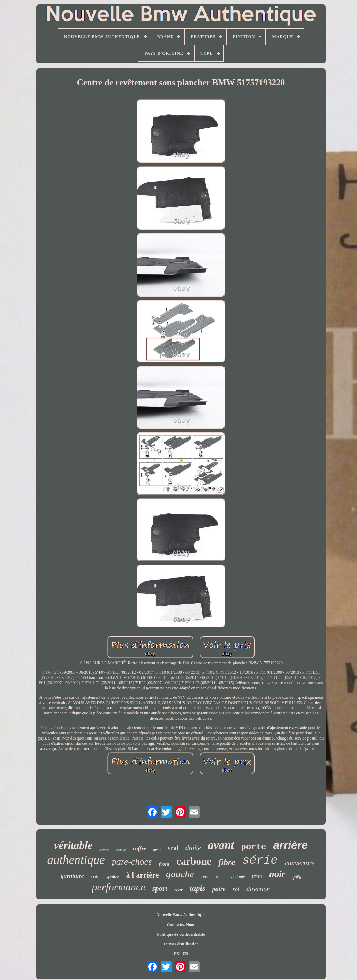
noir (277, 874)
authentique (76, 860)
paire (219, 889)
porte (254, 847)
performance (118, 887)
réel (205, 877)
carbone (194, 861)
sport (160, 888)
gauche (180, 874)
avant (221, 845)
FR (185, 954)
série (260, 860)
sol (236, 889)
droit (157, 850)
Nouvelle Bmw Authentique (181, 915)
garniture (72, 876)
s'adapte (238, 877)
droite (193, 848)
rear (178, 890)
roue (219, 877)
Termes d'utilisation (181, 944)
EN (177, 954)
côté (95, 876)
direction (258, 889)
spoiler (113, 877)
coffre (139, 848)
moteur (121, 850)
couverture (300, 863)
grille (297, 877)
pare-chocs (132, 862)
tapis (198, 888)
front (164, 864)
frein (257, 876)
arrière (291, 845)
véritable (73, 845)
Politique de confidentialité (181, 934)
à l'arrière (143, 875)
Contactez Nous (181, 925)
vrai (173, 848)
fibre (227, 862)
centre (104, 850)
